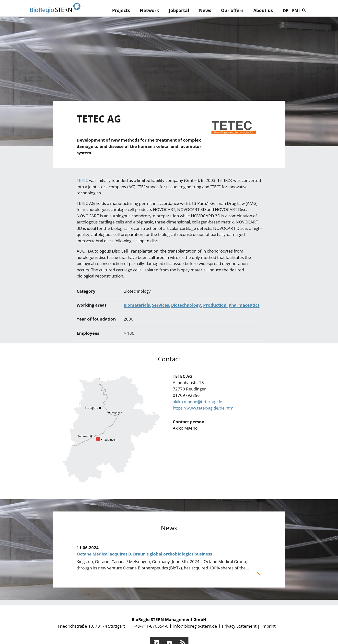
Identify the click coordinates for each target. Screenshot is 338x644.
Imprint (268, 626)
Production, (215, 305)
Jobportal (179, 10)
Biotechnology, (187, 305)
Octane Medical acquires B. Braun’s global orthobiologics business (144, 554)
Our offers (232, 10)
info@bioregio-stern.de (195, 626)
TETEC (83, 180)
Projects (121, 10)
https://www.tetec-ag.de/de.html (204, 408)
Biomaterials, (137, 305)
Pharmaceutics (244, 305)
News (205, 10)
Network (149, 10)
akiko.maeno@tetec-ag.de (198, 402)
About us (263, 10)
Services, (161, 305)
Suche (305, 10)
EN (295, 11)
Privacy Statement (239, 626)
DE (286, 11)
